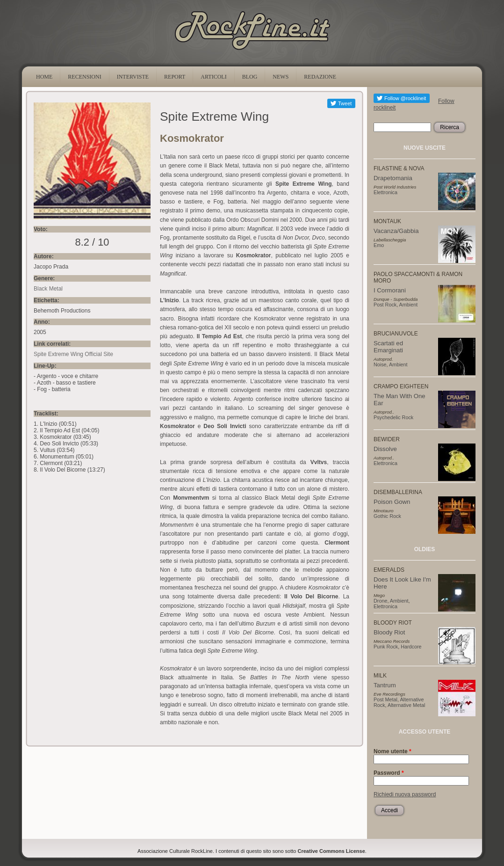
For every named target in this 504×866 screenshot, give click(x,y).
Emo (379, 245)
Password (389, 773)
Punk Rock (386, 647)
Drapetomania (393, 178)
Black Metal (48, 289)
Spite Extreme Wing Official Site (73, 354)
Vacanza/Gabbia (396, 231)
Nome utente (392, 751)
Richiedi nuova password (405, 794)
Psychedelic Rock (393, 417)
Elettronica (385, 192)
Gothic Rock (387, 516)
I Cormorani (390, 290)
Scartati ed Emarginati (388, 347)
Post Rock (385, 305)
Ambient (409, 305)
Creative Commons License (331, 851)
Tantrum (385, 685)
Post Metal (385, 699)
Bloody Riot (389, 632)
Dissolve (385, 449)
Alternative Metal (406, 705)
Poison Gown (392, 502)
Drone (380, 601)
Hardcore (411, 647)
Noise (380, 364)
